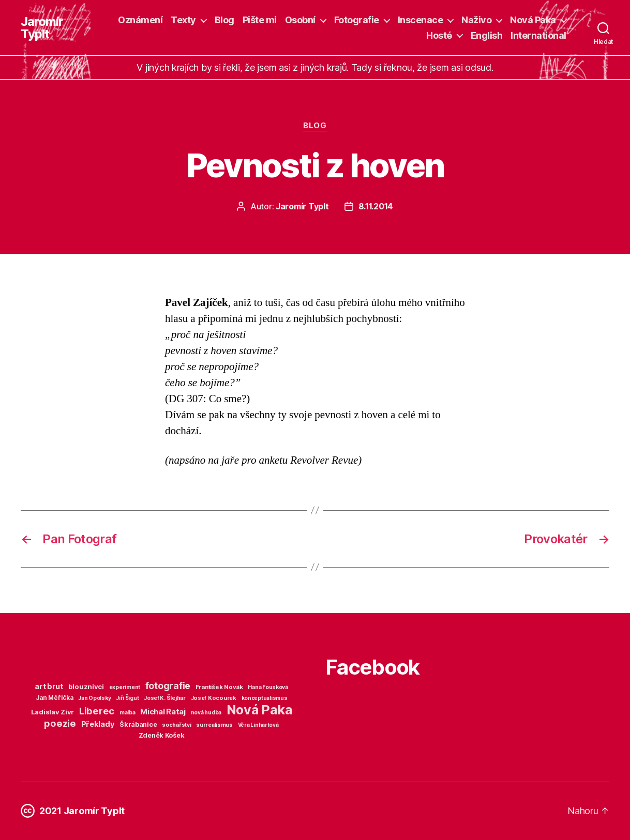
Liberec (97, 711)
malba (128, 713)
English (487, 35)
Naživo (476, 20)
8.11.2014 (376, 206)
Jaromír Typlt (42, 28)
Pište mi (260, 20)
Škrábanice (138, 724)
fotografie (168, 686)
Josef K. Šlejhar (165, 698)
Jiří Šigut (127, 698)
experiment (125, 687)
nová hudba (206, 713)
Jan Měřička (55, 698)
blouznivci (86, 686)
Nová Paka (533, 20)
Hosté (439, 35)
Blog (224, 20)
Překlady (98, 724)
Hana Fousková (268, 687)
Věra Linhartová (258, 725)
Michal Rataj (163, 712)
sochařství (176, 725)
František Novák (219, 687)
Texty (183, 20)
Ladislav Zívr (53, 712)
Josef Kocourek (214, 698)
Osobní (300, 20)
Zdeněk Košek (162, 735)
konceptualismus (265, 698)
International (538, 35)
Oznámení (140, 20)
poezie (60, 723)
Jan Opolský (94, 698)
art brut (49, 686)
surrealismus (214, 725)
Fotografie (357, 20)
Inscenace (421, 20)
